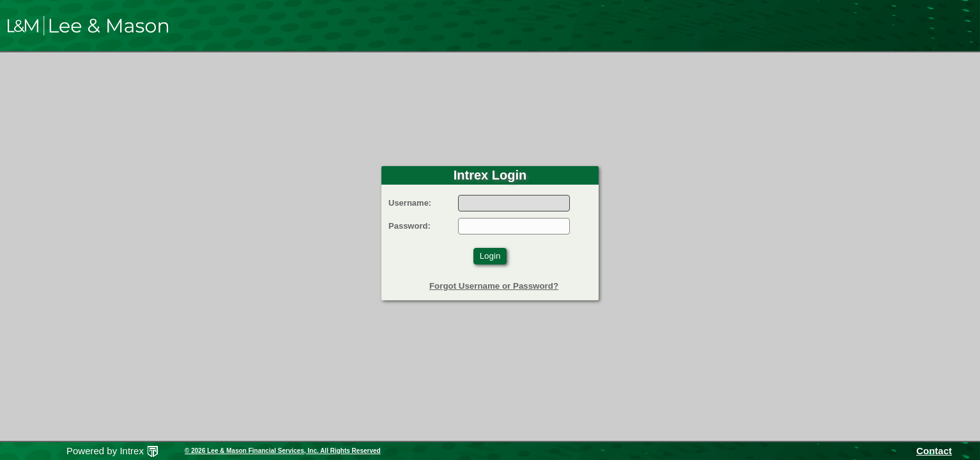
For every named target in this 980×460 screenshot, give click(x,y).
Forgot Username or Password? (494, 286)
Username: (410, 203)
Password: (410, 226)
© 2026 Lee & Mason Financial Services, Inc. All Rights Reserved (283, 451)
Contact (934, 451)
